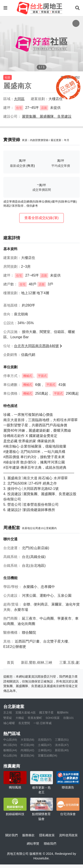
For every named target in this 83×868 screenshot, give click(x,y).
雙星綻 (8, 718)
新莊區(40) (62, 750)
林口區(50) (10, 745)
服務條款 (28, 835)
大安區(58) (27, 740)
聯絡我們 (50, 844)
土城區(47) (45, 745)
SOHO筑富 (53, 718)
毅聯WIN (63, 713)
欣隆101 (69, 718)
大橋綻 (20, 718)
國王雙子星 (46, 713)
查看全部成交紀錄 (41, 218)
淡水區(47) (62, 745)
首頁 (10, 663)
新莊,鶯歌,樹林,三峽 (37, 663)
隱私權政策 (47, 835)
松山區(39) (10, 756)
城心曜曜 (9, 723)
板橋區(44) (10, 750)
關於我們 (12, 835)
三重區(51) (62, 740)
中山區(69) (10, 740)
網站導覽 (33, 844)
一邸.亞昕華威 (42, 723)
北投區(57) (45, 740)
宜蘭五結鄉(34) (48, 756)
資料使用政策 (68, 835)
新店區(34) (27, 756)
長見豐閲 (24, 723)
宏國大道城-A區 (26, 713)
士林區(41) (45, 750)
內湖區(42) (27, 750)
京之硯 (8, 713)
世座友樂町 (35, 718)
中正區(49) (27, 745)
